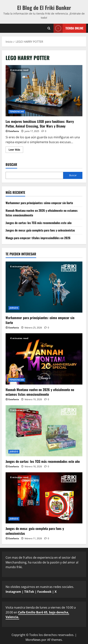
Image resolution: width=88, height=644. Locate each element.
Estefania (14, 131)
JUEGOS (14, 308)
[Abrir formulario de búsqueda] (49, 28)
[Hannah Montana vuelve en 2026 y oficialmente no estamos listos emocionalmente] (44, 359)
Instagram (13, 592)
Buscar (11, 164)
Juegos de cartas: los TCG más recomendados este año (39, 223)
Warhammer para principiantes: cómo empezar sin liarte (39, 203)
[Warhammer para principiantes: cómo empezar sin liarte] (44, 287)
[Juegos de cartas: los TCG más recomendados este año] (44, 431)
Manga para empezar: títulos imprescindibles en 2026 (38, 238)
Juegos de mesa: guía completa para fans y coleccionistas (40, 230)
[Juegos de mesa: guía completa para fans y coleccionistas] (44, 498)
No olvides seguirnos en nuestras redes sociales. (40, 589)
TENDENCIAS (17, 112)
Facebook (44, 592)
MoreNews (33, 640)
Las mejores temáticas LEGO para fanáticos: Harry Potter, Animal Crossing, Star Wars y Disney (44, 91)
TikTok (29, 592)
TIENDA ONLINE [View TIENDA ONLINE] (68, 28)
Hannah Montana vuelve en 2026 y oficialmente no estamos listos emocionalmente (40, 392)
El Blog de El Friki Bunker (44, 8)
